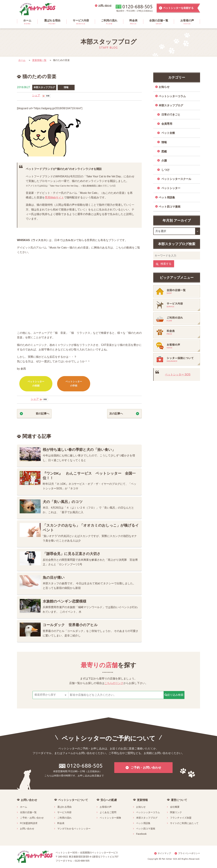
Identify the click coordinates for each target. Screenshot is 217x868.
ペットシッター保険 (110, 818)
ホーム (22, 60)
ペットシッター (171, 188)
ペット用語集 (167, 197)
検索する (164, 264)
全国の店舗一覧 (28, 812)
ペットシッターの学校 (74, 384)
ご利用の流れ (64, 818)
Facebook (141, 834)
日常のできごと (171, 115)
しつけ (165, 170)
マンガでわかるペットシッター (74, 829)
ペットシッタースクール (176, 179)
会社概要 (175, 807)
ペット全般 (168, 133)
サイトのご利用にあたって (184, 823)
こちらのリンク (114, 683)
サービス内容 (64, 812)
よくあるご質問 (108, 812)
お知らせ (164, 87)
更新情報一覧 (39, 60)
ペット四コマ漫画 (170, 207)
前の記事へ (43, 414)
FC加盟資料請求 (29, 823)
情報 (66, 87)
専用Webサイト (54, 197)
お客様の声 (106, 807)
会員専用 (167, 124)
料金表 (61, 823)
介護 (164, 161)
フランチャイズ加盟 (181, 818)
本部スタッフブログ (44, 87)
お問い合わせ (27, 829)
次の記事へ (116, 414)
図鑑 (164, 151)
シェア (36, 95)
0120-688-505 (81, 766)
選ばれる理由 (64, 807)
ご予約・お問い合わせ (32, 818)
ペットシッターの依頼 (36, 384)
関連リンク (176, 812)
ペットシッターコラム (172, 96)
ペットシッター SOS (178, 374)
